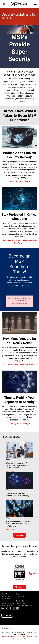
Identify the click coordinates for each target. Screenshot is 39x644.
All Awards (19, 587)
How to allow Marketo (19, 304)
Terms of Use (5, 637)
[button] (4, 4)
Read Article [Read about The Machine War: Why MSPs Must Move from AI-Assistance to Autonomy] (10, 530)
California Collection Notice (17, 637)
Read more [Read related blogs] (19, 535)
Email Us (7, 615)
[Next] (33, 572)
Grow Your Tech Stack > (19, 181)
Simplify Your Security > (19, 423)
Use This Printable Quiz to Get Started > (20, 364)
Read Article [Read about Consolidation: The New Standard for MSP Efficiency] (10, 499)
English (6, 628)
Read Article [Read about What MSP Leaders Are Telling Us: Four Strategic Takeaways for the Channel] (10, 471)
